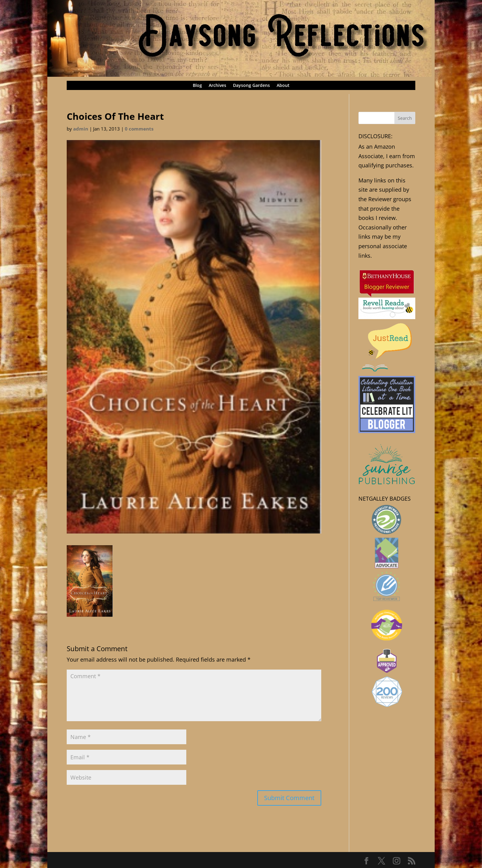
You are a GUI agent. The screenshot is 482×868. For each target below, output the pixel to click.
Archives (217, 86)
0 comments (139, 129)
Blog (197, 86)
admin (81, 129)
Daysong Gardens (251, 86)
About (283, 86)
